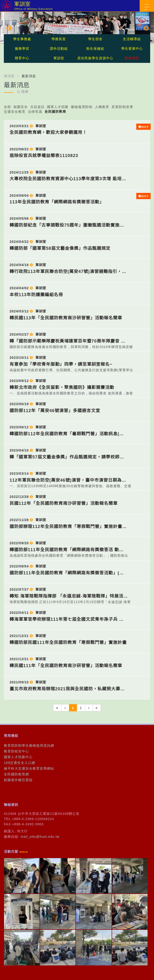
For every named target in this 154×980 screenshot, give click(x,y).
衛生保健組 (95, 49)
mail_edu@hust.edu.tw (40, 837)
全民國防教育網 (16, 774)
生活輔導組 (132, 39)
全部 (7, 107)
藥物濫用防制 (82, 107)
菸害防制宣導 (122, 107)
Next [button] (146, 28)
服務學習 (22, 49)
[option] (77, 28)
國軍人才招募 (58, 107)
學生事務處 (22, 39)
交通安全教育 (15, 112)
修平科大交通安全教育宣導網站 (29, 768)
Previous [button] (8, 28)
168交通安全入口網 (20, 763)
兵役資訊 (37, 107)
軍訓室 (59, 58)
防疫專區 (132, 58)
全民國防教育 (55, 112)
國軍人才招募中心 (18, 757)
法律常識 (35, 112)
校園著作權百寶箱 (18, 780)
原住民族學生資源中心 (95, 58)
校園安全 (21, 107)
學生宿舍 (95, 39)
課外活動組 (59, 49)
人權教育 (102, 107)
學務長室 (59, 39)
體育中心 (22, 58)
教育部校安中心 (16, 751)
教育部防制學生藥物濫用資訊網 (29, 746)
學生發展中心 (132, 49)
